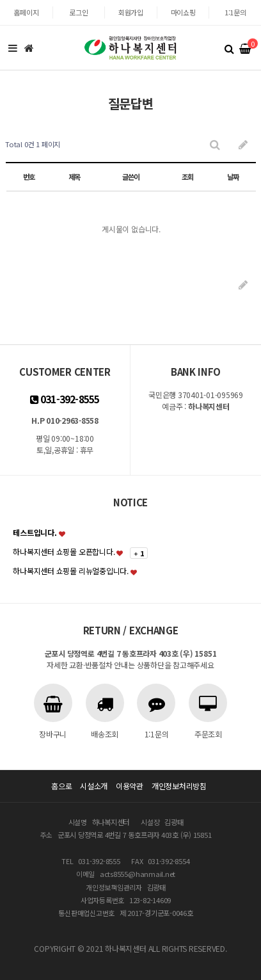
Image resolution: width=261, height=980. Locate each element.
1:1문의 (235, 12)
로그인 (78, 12)
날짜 (233, 177)
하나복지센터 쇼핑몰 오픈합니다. (64, 551)
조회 (187, 177)
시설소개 (94, 786)
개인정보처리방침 (179, 786)
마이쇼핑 (183, 12)
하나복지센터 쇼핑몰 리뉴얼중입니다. (70, 571)
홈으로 (61, 786)
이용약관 (130, 786)
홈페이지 (26, 12)
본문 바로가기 (0, 0)
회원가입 (131, 12)
